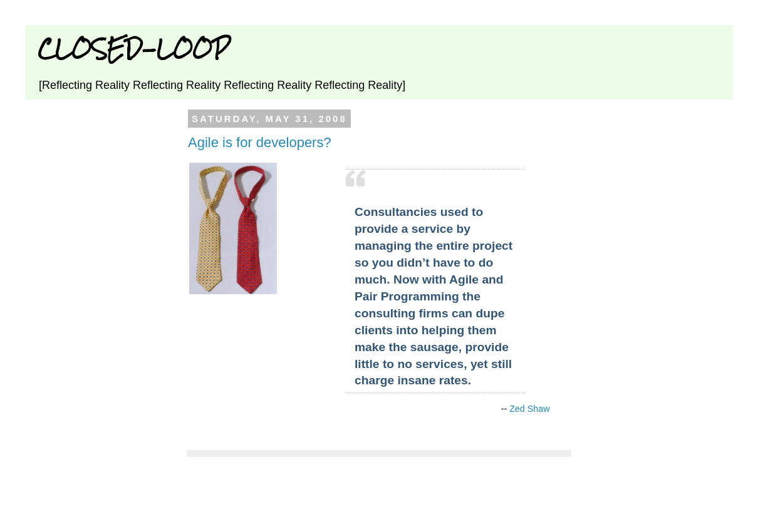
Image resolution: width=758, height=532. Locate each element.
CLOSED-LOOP (133, 49)
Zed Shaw (529, 409)
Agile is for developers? (260, 142)
